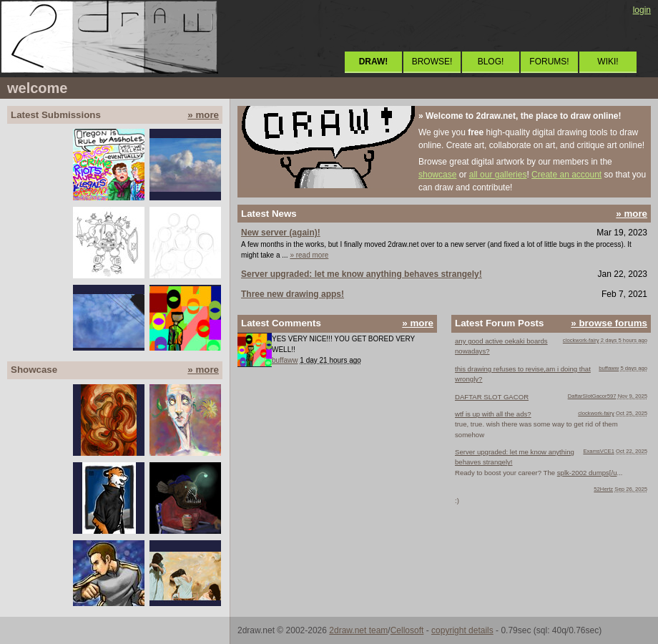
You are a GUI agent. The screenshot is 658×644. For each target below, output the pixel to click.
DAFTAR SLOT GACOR (492, 397)
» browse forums (609, 323)
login (642, 10)
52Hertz (603, 489)
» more (203, 115)
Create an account (566, 175)
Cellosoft (407, 630)
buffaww (285, 360)
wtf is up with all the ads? (493, 414)
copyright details (462, 630)
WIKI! (608, 62)
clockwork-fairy (581, 340)
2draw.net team (358, 630)
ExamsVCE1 (599, 451)
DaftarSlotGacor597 (592, 396)
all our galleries (498, 175)
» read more (309, 255)
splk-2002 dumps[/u (587, 473)
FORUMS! (549, 62)
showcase (437, 175)
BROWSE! (432, 62)
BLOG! (491, 62)
